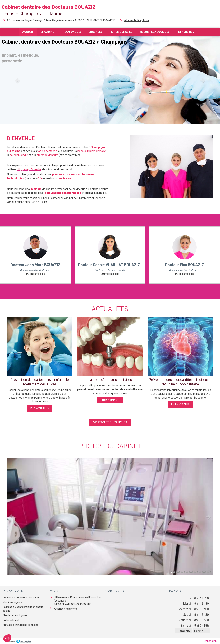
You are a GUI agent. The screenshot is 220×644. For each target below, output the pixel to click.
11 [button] (198, 572)
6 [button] (185, 572)
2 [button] (174, 572)
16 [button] (210, 572)
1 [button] (172, 572)
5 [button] (182, 572)
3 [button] (177, 572)
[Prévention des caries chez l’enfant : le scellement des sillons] (40, 346)
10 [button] (195, 572)
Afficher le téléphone (137, 20)
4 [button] (179, 572)
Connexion (210, 641)
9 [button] (192, 572)
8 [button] (190, 572)
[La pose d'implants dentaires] (110, 346)
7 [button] (187, 572)
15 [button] (208, 572)
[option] (110, 80)
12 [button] (200, 572)
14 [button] (205, 572)
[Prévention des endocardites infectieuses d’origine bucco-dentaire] (180, 346)
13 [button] (203, 572)
